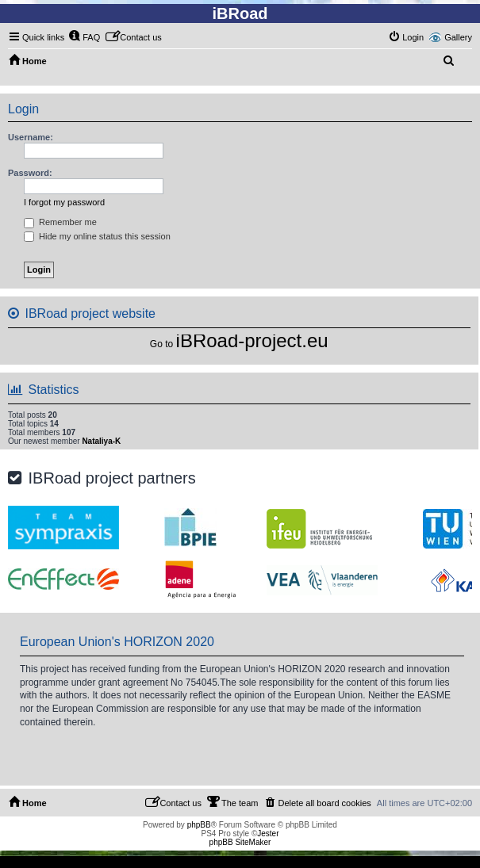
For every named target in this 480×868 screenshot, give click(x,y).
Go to (161, 344)
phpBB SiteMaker (240, 842)
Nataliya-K (101, 441)
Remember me (60, 222)
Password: (30, 173)
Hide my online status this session (97, 236)
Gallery (458, 37)
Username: (31, 137)
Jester (268, 834)
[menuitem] (84, 37)
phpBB (199, 825)
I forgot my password (64, 202)
